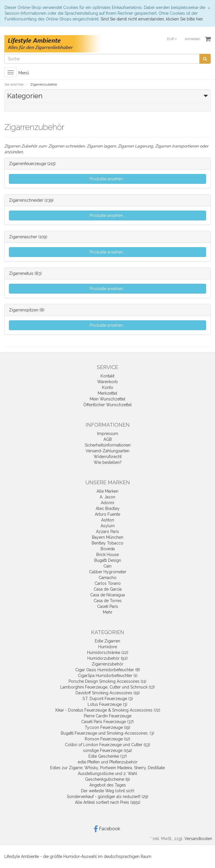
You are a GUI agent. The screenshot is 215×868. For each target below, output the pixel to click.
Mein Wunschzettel (108, 399)
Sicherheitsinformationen (108, 445)
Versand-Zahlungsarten (108, 451)
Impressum (108, 434)
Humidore (108, 647)
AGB (108, 439)
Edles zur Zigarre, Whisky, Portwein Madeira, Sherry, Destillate (108, 768)
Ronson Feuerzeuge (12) (108, 739)
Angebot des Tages (108, 785)
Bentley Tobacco (108, 543)
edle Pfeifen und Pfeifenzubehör (108, 762)
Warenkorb (108, 382)
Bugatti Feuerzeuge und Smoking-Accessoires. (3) (108, 733)
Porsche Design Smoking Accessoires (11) (108, 681)
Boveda (108, 549)
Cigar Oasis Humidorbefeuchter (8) (108, 670)
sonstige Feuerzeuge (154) (108, 750)
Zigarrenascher (23, 237)
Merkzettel (108, 393)
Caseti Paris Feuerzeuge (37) (108, 722)
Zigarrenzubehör (108, 664)
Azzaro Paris (108, 532)
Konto (108, 387)
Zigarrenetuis (21, 273)
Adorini (108, 503)
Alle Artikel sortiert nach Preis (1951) (108, 802)
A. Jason (108, 497)
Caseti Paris (108, 606)
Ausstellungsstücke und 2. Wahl (108, 774)
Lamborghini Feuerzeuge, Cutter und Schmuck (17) (108, 687)
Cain (108, 566)
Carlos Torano (108, 583)
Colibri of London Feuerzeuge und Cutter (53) (108, 745)
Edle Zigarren (108, 641)
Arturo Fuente (108, 514)
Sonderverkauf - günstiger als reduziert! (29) (108, 797)
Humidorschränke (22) (108, 653)
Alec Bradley (108, 508)
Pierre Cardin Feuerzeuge (108, 716)
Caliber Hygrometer (108, 572)
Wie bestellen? (108, 462)
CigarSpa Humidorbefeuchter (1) (108, 676)
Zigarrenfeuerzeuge (28, 164)
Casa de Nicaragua (108, 595)
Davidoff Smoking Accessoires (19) (108, 693)
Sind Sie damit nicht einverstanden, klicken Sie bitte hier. (152, 19)
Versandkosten (198, 839)
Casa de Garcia (108, 589)
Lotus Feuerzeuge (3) (108, 704)
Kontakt (108, 376)
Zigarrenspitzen (24, 310)
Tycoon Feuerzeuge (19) (108, 727)
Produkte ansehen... (108, 179)
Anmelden (193, 39)
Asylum (108, 526)
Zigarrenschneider (26, 200)
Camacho (108, 578)
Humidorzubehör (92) (108, 658)
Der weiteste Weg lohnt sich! (108, 791)
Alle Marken (108, 491)
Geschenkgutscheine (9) (108, 779)
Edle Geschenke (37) (108, 756)
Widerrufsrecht (108, 457)
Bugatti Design (108, 560)
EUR (172, 39)
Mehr (108, 612)
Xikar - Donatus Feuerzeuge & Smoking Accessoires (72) (108, 710)
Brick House (108, 555)
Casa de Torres (108, 601)
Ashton (108, 520)
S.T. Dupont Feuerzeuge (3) (108, 699)
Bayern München (108, 537)
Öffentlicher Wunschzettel (108, 405)
